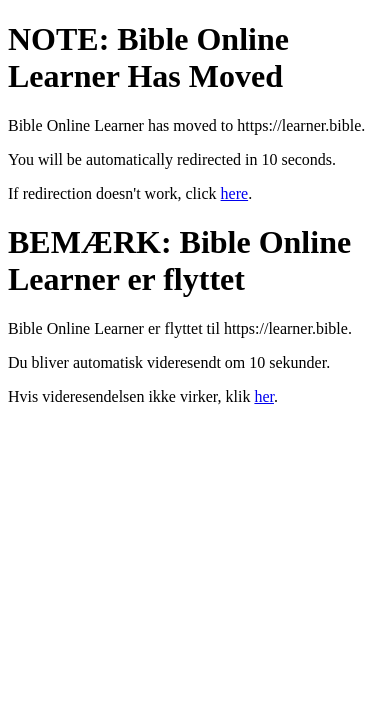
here (235, 193)
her (264, 396)
